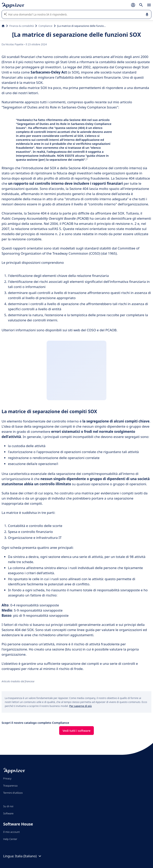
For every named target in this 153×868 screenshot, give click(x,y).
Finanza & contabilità (22, 26)
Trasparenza (10, 786)
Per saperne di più (81, 706)
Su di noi (8, 806)
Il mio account (11, 832)
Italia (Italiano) (29, 856)
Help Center (10, 839)
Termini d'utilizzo (13, 793)
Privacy (7, 778)
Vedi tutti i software (76, 731)
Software (8, 813)
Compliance (45, 26)
